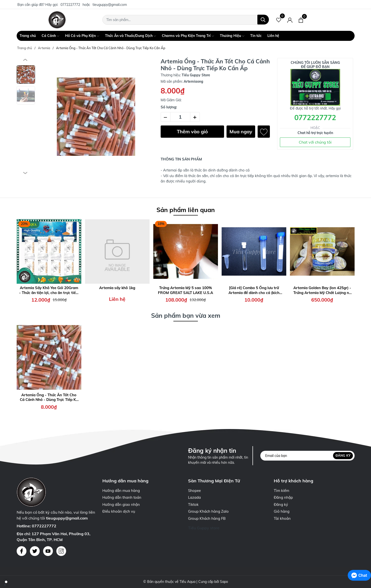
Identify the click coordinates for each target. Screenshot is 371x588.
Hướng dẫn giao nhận (121, 504)
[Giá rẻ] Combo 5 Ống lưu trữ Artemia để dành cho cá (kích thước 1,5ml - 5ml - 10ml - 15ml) (254, 290)
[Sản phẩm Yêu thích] (279, 20)
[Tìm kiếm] (263, 20)
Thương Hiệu (232, 36)
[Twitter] (35, 551)
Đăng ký (343, 455)
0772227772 (70, 5)
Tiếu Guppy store (204, 528)
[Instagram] (61, 551)
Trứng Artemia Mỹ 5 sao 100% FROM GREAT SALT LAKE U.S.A (185, 290)
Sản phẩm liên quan (186, 210)
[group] (96, 117)
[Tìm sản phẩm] (186, 20)
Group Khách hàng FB (207, 518)
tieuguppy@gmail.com (110, 5)
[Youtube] (48, 551)
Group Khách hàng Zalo (208, 511)
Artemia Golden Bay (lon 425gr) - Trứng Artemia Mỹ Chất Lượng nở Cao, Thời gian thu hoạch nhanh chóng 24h (322, 290)
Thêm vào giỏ (192, 131)
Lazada (194, 497)
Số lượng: (169, 107)
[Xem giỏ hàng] (301, 20)
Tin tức (256, 36)
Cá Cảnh (50, 36)
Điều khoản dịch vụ (119, 511)
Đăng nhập (283, 497)
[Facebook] (22, 551)
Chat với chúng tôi (315, 142)
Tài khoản (282, 518)
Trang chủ (28, 36)
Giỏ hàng (282, 511)
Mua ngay (241, 131)
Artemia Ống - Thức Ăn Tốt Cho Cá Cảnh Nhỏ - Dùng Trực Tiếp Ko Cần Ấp (49, 397)
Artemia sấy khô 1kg (117, 288)
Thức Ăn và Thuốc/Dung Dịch (131, 36)
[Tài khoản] (290, 20)
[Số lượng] (180, 117)
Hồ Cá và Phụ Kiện (82, 36)
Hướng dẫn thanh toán (122, 497)
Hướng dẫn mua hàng (121, 491)
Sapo (224, 582)
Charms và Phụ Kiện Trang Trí (188, 36)
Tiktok (193, 504)
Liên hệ (273, 36)
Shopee (194, 491)
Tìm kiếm (281, 491)
